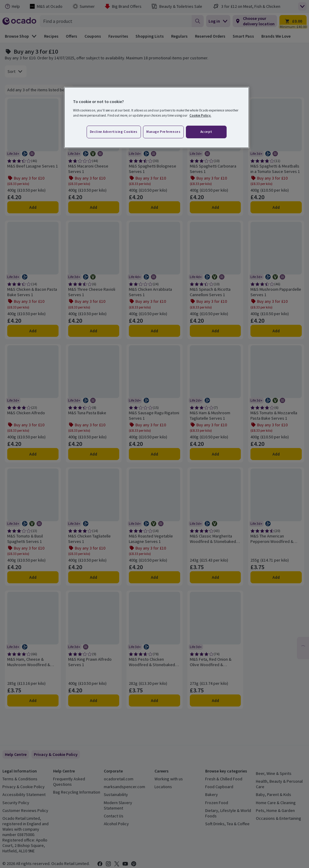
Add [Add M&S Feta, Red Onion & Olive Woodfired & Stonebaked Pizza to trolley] (215, 700)
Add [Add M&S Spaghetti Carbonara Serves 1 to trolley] (215, 207)
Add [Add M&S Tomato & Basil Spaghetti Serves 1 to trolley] (33, 577)
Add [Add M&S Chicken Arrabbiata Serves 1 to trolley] (154, 331)
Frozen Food (217, 803)
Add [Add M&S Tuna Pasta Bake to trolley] (94, 454)
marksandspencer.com (124, 787)
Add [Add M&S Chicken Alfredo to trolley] (33, 454)
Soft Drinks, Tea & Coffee (227, 824)
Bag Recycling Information (77, 792)
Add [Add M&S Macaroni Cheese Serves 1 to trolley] (94, 207)
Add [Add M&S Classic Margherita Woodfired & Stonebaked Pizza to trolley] (215, 577)
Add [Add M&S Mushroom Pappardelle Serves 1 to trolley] (276, 331)
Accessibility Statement (24, 794)
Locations (163, 787)
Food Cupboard (219, 787)
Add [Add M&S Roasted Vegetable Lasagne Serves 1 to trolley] (154, 577)
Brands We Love (276, 36)
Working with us (169, 779)
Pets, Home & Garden (275, 810)
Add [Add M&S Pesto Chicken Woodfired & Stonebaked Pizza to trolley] (154, 700)
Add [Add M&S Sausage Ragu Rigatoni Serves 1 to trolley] (154, 454)
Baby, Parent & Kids (274, 794)
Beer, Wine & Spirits (274, 773)
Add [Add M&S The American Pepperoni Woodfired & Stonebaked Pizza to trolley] (276, 577)
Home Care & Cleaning (276, 803)
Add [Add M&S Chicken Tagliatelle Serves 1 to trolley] (94, 577)
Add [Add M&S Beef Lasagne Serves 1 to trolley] (33, 207)
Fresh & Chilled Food (224, 779)
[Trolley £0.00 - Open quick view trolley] (293, 21)
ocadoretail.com (119, 779)
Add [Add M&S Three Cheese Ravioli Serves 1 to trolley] (94, 331)
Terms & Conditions (20, 779)
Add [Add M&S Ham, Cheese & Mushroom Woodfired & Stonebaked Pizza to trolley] (33, 700)
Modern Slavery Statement (118, 805)
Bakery (212, 794)
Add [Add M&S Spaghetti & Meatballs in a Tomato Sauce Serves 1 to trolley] (276, 207)
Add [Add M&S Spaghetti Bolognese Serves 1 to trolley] (154, 207)
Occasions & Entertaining (279, 818)
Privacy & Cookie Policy (24, 787)
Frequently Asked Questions (69, 782)
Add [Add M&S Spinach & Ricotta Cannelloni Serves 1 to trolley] (215, 331)
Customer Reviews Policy (25, 810)
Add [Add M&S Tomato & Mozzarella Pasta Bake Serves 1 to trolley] (276, 454)
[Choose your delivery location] (255, 21)
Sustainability (116, 794)
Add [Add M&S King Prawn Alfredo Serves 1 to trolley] (94, 700)
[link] (56, 754)
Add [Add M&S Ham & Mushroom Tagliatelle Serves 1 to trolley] (215, 454)
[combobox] (116, 21)
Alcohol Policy (116, 824)
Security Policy (16, 803)
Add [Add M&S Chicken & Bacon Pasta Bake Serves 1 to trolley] (33, 331)
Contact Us (114, 816)
